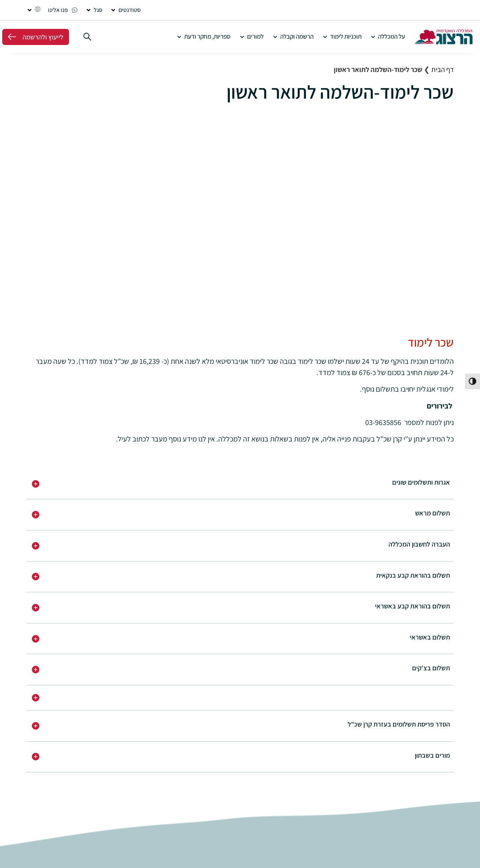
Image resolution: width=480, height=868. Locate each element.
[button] (125, 10)
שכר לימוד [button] (431, 342)
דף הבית (442, 69)
